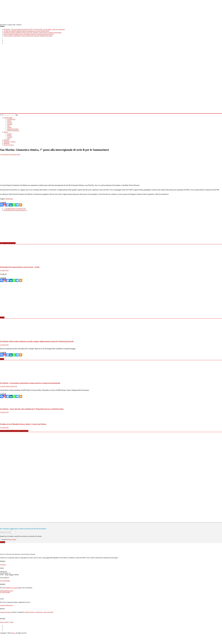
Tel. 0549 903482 (5, 581)
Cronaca (9, 123)
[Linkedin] (11, 205)
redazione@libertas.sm (7, 605)
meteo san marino (48, 612)
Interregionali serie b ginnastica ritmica (16, 210)
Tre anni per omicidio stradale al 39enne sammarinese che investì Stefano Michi (26, 31)
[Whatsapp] (14, 205)
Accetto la (4, 539)
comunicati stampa (5, 612)
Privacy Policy (12, 539)
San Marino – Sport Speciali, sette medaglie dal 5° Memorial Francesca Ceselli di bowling (32, 409)
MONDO (6, 140)
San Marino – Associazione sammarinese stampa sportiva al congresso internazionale (30, 383)
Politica (9, 121)
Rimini (6, 132)
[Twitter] (8, 205)
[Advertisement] (53, 228)
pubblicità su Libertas (12, 588)
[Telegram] (17, 205)
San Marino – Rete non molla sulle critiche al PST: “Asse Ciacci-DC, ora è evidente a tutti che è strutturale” (34, 29)
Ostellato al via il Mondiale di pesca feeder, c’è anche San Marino (23, 424)
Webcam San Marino (13, 130)
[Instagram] (5, 205)
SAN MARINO (8, 118)
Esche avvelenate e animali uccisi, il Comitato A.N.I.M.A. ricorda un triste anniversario (28, 34)
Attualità (10, 124)
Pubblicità (6, 143)
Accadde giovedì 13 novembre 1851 (15, 209)
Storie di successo (9, 145)
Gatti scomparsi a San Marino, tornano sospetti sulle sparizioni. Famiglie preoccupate (28, 36)
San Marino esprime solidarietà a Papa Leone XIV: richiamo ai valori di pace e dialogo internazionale (32, 33)
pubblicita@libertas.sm (7, 591)
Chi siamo (3, 565)
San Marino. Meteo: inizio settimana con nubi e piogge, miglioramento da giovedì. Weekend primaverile (37, 341)
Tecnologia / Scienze (9, 142)
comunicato (9, 199)
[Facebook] (2, 205)
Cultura (9, 127)
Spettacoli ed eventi (13, 129)
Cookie (11, 622)
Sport (9, 126)
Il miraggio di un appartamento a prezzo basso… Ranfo (20, 267)
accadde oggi (39, 612)
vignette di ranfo (29, 612)
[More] (21, 205)
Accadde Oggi (11, 119)
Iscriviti (3, 542)
